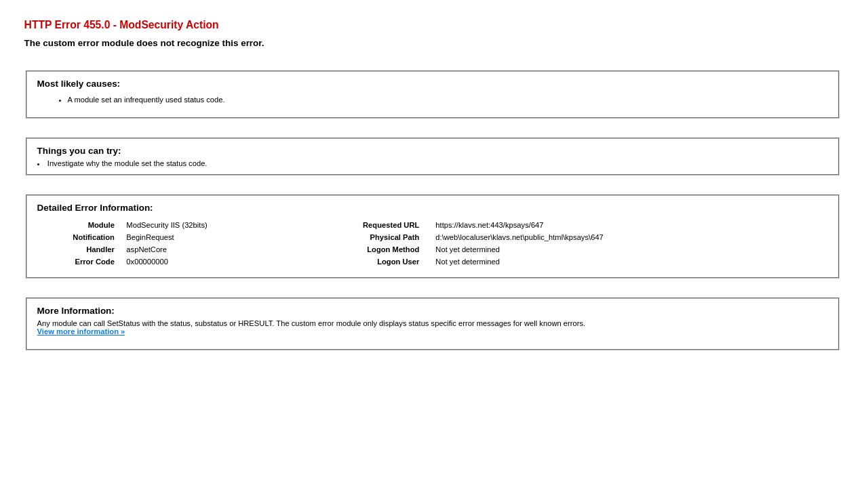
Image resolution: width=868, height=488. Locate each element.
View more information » (81, 331)
